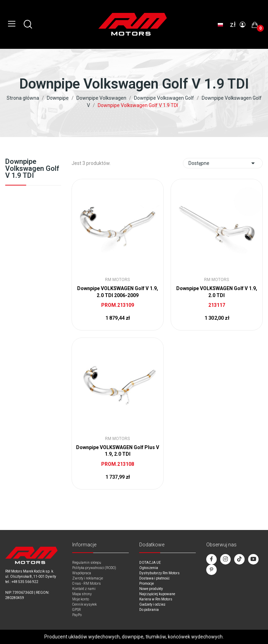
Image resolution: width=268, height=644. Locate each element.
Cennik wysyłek (84, 604)
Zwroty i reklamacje (88, 578)
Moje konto (81, 599)
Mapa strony (82, 594)
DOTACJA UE (150, 563)
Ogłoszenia (149, 568)
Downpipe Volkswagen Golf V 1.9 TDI (32, 169)
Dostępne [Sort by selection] (223, 163)
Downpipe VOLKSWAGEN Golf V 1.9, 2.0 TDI (217, 292)
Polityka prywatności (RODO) (94, 568)
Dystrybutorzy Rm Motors (159, 573)
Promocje (147, 584)
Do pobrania (149, 610)
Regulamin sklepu (87, 563)
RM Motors (117, 280)
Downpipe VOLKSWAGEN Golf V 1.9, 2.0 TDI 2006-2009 (118, 292)
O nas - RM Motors (87, 584)
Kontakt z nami (84, 589)
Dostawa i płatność (154, 578)
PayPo (77, 615)
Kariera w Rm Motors (156, 599)
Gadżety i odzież (152, 604)
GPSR (77, 610)
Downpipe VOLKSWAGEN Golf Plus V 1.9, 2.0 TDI (118, 451)
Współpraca (82, 573)
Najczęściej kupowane (157, 594)
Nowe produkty (151, 589)
